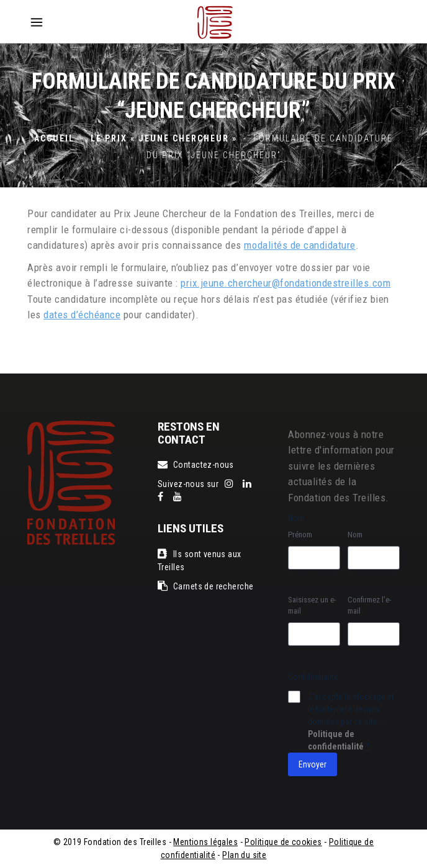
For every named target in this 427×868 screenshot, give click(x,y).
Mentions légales (205, 842)
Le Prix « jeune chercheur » (164, 138)
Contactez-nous (196, 465)
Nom (355, 535)
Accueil (54, 138)
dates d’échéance (82, 315)
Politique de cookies (283, 842)
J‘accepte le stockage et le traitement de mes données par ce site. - (351, 722)
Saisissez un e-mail (312, 606)
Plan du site (244, 855)
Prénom (300, 535)
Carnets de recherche (205, 586)
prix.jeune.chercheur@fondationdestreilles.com (285, 283)
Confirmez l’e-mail (369, 606)
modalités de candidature (299, 245)
